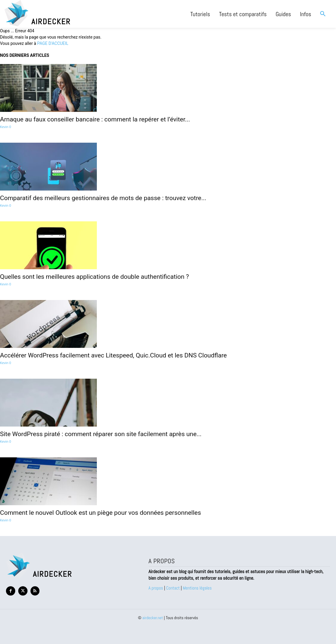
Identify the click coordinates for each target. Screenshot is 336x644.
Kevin (4, 127)
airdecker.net (153, 618)
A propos (156, 588)
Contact (173, 588)
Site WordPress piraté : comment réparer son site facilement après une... (101, 434)
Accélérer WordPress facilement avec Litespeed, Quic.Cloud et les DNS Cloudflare (113, 355)
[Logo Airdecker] (70, 13)
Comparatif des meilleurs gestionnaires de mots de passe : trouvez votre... (103, 198)
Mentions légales (197, 588)
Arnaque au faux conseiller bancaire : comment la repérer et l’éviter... (95, 119)
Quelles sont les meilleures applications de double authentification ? (94, 277)
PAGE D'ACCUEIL (53, 43)
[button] (323, 14)
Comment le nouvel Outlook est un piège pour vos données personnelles (100, 513)
